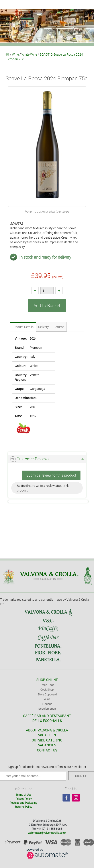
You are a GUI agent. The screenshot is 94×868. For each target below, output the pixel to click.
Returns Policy (24, 807)
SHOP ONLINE (47, 680)
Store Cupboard (47, 694)
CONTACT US (47, 750)
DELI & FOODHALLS (47, 721)
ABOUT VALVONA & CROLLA (47, 730)
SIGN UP (81, 776)
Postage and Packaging (23, 803)
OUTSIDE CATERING (47, 740)
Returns (59, 327)
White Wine (29, 54)
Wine (15, 54)
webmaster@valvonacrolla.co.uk (47, 833)
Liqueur (47, 704)
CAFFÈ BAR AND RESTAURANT (47, 716)
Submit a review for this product (51, 475)
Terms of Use (23, 795)
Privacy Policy (24, 799)
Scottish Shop (47, 709)
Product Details (23, 327)
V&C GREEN (47, 735)
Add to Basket (47, 305)
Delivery (43, 327)
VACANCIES (47, 745)
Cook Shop (47, 689)
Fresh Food (47, 685)
